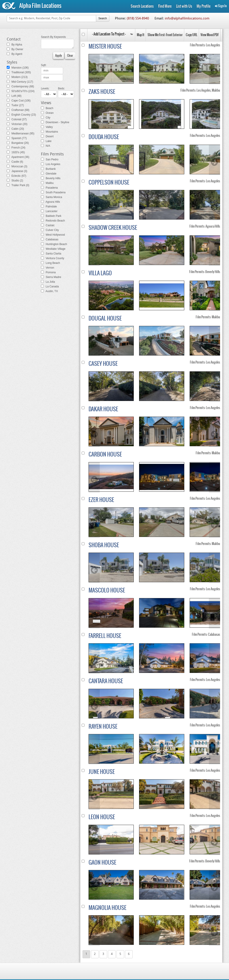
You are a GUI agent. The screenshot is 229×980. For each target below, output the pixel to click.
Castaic (48, 225)
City (46, 118)
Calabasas (50, 239)
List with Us (184, 6)
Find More (165, 6)
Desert (47, 136)
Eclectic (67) (16, 176)
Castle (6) (15, 162)
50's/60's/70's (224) (21, 91)
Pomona (48, 272)
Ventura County (53, 258)
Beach (47, 108)
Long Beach (50, 263)
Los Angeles (51, 164)
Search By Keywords (53, 37)
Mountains (50, 132)
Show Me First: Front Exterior (165, 35)
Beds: (61, 88)
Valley (47, 127)
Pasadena (49, 188)
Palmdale (49, 207)
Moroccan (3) (17, 166)
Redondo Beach (53, 221)
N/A (46, 146)
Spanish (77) (17, 138)
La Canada (50, 286)
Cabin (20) (15, 129)
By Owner (15, 49)
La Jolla (48, 282)
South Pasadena (53, 192)
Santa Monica (52, 197)
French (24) (16, 148)
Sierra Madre (51, 277)
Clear (70, 56)
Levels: (45, 88)
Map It (141, 35)
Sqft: (44, 65)
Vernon (48, 268)
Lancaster (49, 211)
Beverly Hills (51, 178)
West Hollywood (53, 235)
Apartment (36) (18, 157)
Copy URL (192, 35)
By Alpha (14, 45)
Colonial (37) (17, 119)
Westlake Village (53, 249)
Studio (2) (15, 181)
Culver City (50, 230)
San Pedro (50, 159)
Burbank (48, 169)
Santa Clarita (51, 254)
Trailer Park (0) (18, 185)
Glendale (49, 174)
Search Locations (142, 6)
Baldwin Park (51, 216)
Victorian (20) (17, 124)
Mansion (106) (18, 68)
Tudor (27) (15, 105)
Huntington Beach (54, 244)
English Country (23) (21, 115)
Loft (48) (14, 96)
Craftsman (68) (18, 110)
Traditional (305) (19, 72)
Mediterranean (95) (20, 134)
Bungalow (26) (18, 143)
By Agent (14, 54)
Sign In (221, 6)
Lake (46, 141)
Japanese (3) (17, 171)
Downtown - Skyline (55, 122)
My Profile (204, 6)
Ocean (47, 113)
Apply (58, 56)
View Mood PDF (210, 35)
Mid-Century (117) (20, 82)
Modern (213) (17, 77)
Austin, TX (49, 291)
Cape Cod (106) (19, 101)
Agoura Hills (50, 202)
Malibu (47, 183)
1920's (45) (16, 152)
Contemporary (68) (20, 86)
